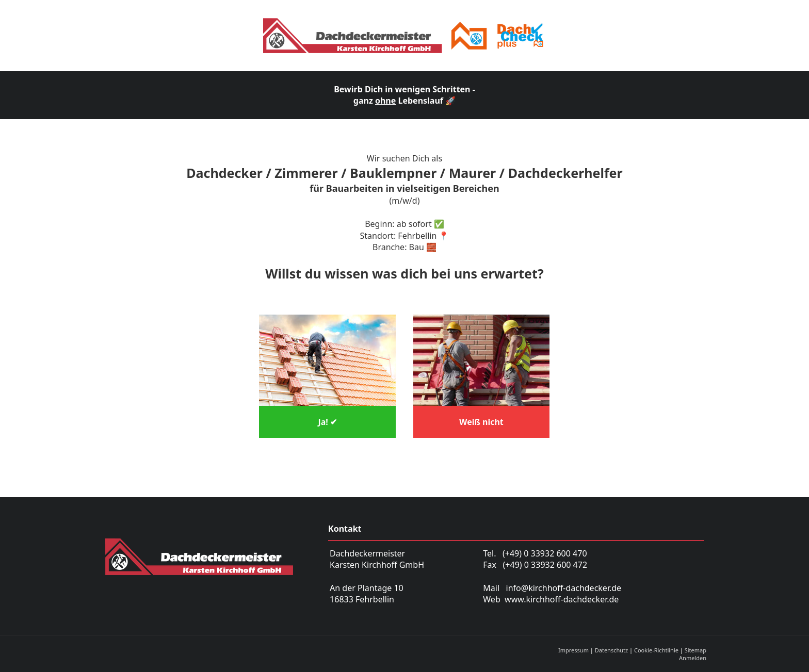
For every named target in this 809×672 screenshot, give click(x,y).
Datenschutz (611, 650)
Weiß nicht (481, 422)
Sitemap (695, 650)
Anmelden (693, 658)
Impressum (573, 650)
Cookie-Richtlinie (656, 650)
